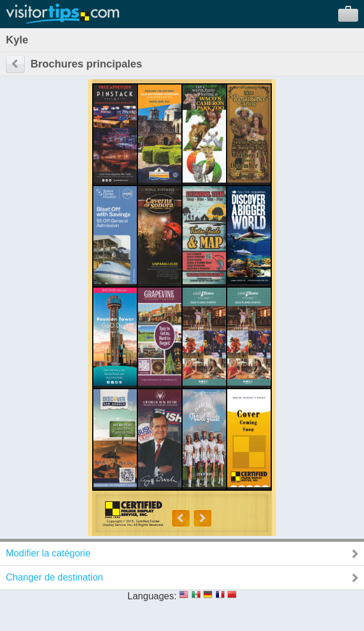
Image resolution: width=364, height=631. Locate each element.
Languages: (152, 596)
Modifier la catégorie (48, 553)
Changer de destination (54, 577)
